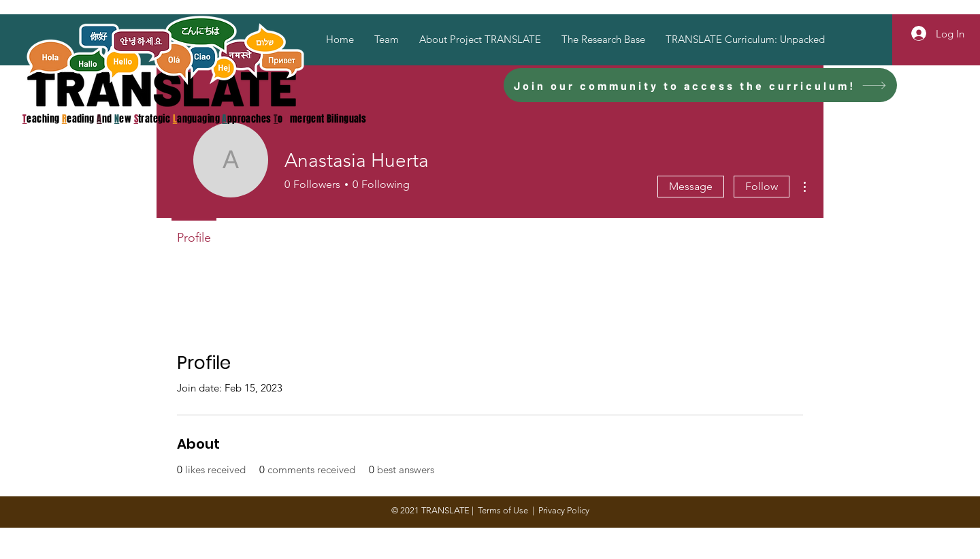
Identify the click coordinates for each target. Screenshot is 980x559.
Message (691, 186)
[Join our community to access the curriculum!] (700, 85)
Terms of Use (503, 510)
